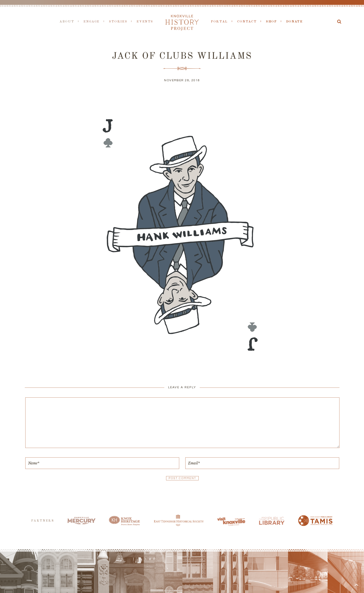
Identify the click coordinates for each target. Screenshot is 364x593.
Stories (118, 22)
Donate (294, 22)
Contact (247, 22)
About (67, 22)
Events (145, 22)
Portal (219, 22)
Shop (271, 22)
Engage (92, 22)
